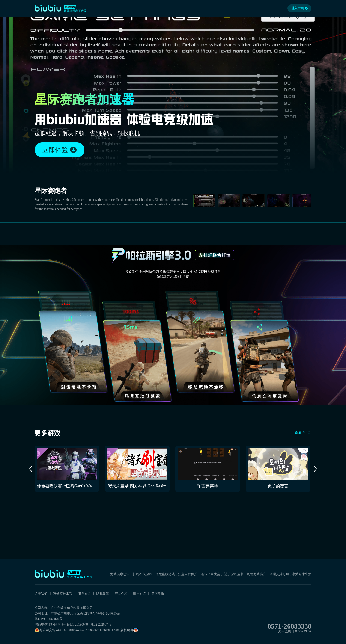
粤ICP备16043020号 (48, 619)
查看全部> (303, 433)
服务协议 (84, 594)
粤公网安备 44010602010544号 (58, 630)
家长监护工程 (63, 594)
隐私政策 (103, 594)
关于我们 (41, 594)
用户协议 (139, 594)
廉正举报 (158, 594)
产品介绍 (121, 594)
